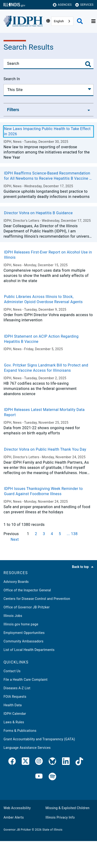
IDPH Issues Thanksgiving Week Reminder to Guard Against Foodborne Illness (43, 491)
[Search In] (48, 90)
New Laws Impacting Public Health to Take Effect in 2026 (47, 131)
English (59, 21)
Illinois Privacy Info (60, 817)
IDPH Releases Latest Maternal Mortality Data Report (44, 412)
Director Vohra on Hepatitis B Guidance (38, 213)
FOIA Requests (15, 697)
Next (15, 539)
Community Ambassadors (23, 641)
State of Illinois (52, 830)
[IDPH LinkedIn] (66, 762)
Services (84, 5)
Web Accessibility (17, 808)
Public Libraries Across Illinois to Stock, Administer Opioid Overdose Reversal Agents (43, 299)
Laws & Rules (14, 722)
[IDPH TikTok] (79, 762)
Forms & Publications (20, 731)
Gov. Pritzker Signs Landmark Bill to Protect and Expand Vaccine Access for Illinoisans (46, 368)
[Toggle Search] (88, 64)
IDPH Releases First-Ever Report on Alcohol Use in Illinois (48, 255)
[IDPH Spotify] (52, 777)
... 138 (72, 534)
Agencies (62, 5)
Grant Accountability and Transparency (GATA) (39, 739)
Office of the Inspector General (27, 590)
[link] (12, 762)
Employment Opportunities (24, 633)
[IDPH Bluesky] (52, 762)
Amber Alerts (14, 817)
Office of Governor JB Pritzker (27, 607)
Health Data (13, 705)
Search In (12, 79)
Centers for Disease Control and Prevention (37, 599)
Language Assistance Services (27, 748)
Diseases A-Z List (17, 688)
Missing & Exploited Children (67, 808)
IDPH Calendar (15, 714)
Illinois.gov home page (21, 624)
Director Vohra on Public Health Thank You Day (45, 449)
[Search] (48, 64)
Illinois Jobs (13, 616)
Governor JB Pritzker (17, 830)
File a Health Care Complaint (25, 680)
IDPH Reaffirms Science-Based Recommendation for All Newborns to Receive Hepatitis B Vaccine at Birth (48, 176)
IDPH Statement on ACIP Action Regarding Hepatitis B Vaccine (41, 339)
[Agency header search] (80, 21)
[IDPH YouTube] (39, 777)
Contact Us (12, 671)
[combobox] (62, 21)
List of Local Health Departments (29, 650)
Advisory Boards (16, 582)
